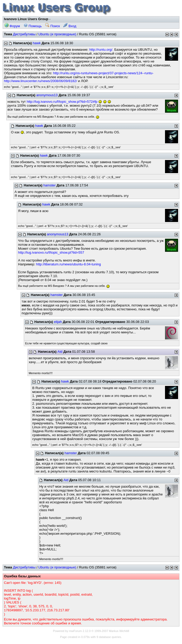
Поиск (53, 26)
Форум (12, 26)
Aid (60, 352)
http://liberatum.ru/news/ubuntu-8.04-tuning (69, 264)
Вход (70, 26)
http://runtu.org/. (101, 50)
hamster (50, 185)
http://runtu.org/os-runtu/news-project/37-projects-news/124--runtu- (103, 73)
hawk (37, 43)
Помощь (33, 26)
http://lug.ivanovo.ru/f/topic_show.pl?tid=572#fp (62, 102)
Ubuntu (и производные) (57, 34)
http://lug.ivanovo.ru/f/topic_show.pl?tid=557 (51, 252)
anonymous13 (47, 95)
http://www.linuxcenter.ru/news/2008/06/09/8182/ (41, 81)
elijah (58, 322)
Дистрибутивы (24, 34)
